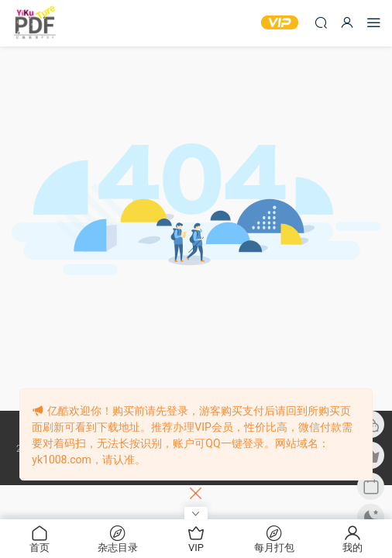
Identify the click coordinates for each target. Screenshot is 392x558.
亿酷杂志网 (35, 23)
